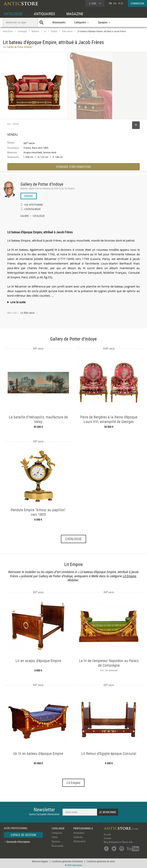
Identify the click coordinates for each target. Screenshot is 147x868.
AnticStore (8, 31)
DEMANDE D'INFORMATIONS (73, 167)
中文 (121, 3)
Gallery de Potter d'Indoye (42, 184)
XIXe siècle (67, 31)
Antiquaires (79, 833)
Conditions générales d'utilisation (67, 861)
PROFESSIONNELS (83, 828)
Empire (54, 31)
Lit (45, 31)
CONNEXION (137, 3)
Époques (56, 841)
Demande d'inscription (18, 842)
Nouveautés (59, 22)
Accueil (107, 834)
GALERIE (25, 216)
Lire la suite (18, 302)
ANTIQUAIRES (44, 14)
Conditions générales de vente (101, 861)
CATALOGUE (13, 14)
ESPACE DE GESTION (23, 835)
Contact (108, 838)
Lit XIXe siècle (28, 313)
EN (115, 3)
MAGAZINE (75, 14)
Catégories (57, 833)
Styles (55, 837)
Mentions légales (40, 861)
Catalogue (22, 31)
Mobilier (35, 31)
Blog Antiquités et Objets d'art (118, 842)
